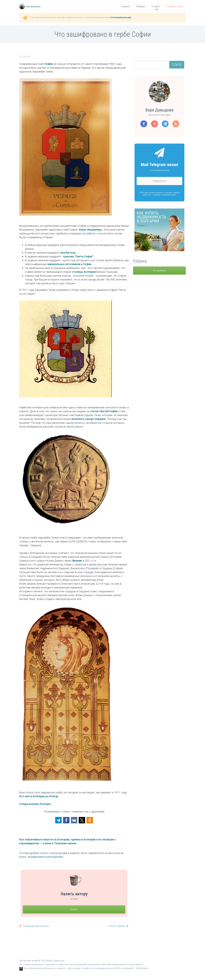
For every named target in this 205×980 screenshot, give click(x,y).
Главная (125, 6)
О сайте (156, 6)
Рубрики (141, 6)
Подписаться (160, 181)
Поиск (177, 65)
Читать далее (117, 926)
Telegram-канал (175, 6)
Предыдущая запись (36, 926)
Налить (74, 909)
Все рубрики (159, 271)
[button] (58, 820)
